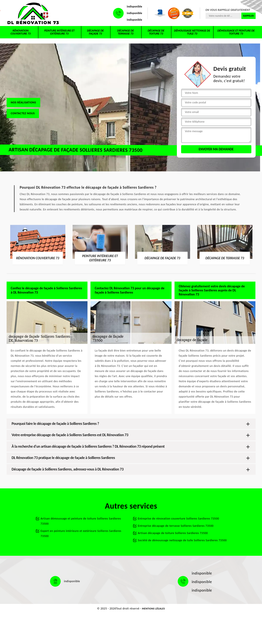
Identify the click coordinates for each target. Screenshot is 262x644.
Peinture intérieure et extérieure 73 (59, 32)
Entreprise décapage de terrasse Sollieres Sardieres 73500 (176, 526)
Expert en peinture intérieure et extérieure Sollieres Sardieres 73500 (81, 533)
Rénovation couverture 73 (21, 32)
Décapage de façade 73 (95, 32)
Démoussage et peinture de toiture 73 (236, 32)
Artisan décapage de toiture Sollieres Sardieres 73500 (173, 533)
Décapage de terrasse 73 (126, 32)
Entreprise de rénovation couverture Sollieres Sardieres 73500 (179, 519)
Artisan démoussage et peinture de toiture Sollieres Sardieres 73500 (81, 521)
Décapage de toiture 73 (156, 32)
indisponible (135, 7)
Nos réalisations (24, 102)
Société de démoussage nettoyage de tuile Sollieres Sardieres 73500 (182, 540)
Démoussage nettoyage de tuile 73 (192, 32)
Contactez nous (23, 113)
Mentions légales (153, 609)
